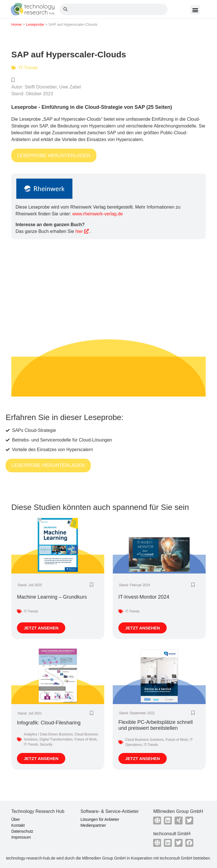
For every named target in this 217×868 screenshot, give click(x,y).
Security (46, 744)
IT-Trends (28, 68)
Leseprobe (35, 24)
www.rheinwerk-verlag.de (98, 214)
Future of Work (85, 739)
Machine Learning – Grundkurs (52, 597)
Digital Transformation (56, 739)
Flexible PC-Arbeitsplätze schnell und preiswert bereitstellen (156, 725)
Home (16, 24)
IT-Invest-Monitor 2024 (144, 597)
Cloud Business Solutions (144, 740)
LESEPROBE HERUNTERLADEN (54, 156)
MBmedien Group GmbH (104, 858)
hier (82, 231)
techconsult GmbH (176, 858)
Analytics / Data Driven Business (48, 734)
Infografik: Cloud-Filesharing (49, 723)
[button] (195, 10)
